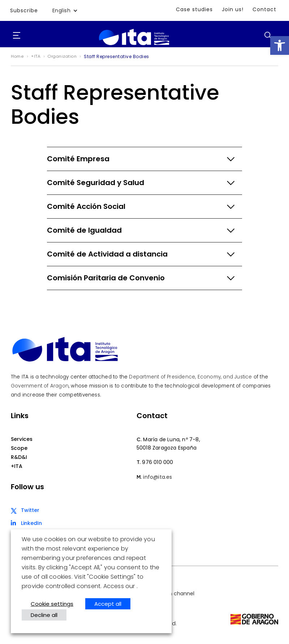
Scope (19, 448)
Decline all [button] (44, 615)
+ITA (17, 466)
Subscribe (24, 10)
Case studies (194, 9)
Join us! (233, 9)
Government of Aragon (40, 386)
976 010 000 (158, 462)
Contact (264, 9)
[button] (280, 45)
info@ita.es (158, 477)
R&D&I (19, 457)
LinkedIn (31, 523)
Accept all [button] (108, 604)
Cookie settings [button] (52, 604)
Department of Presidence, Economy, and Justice (190, 377)
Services (22, 439)
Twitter (30, 510)
